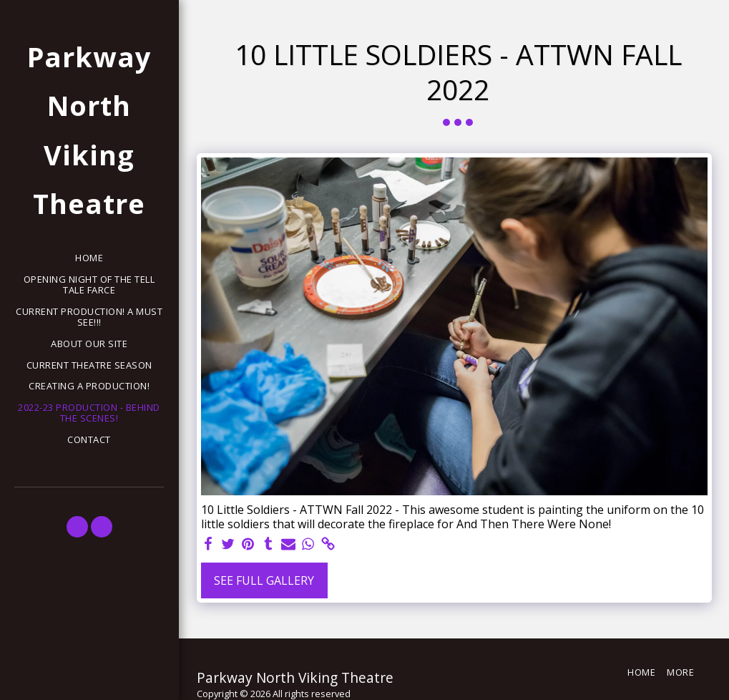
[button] (77, 527)
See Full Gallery (264, 580)
